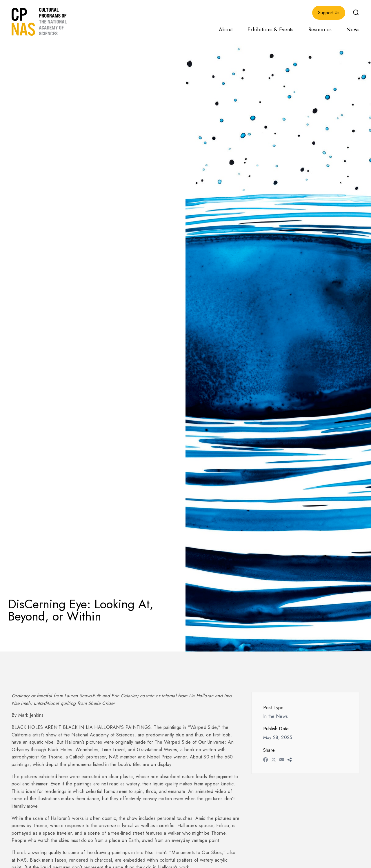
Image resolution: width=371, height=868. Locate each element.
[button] (356, 12)
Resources (320, 30)
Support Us (329, 13)
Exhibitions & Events (271, 30)
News (353, 30)
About (226, 30)
